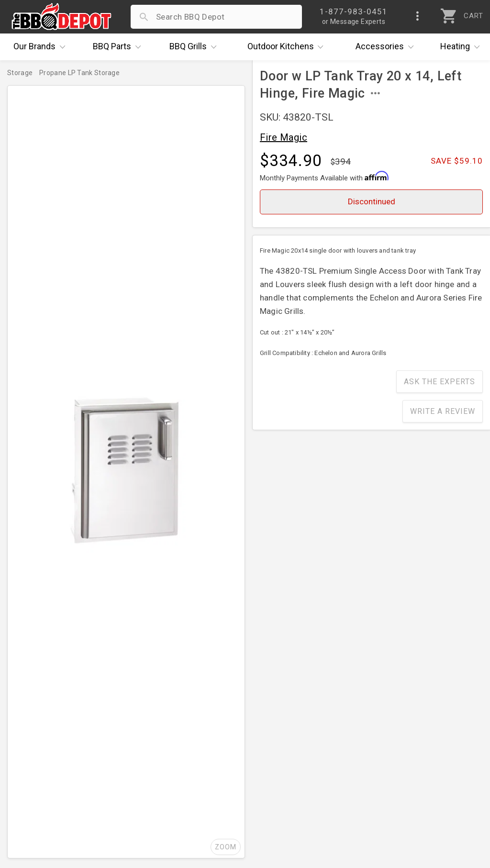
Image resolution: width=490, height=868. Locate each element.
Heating (462, 47)
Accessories (387, 47)
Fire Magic (284, 137)
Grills (195, 47)
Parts (119, 47)
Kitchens (288, 47)
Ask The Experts (440, 382)
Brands (42, 47)
